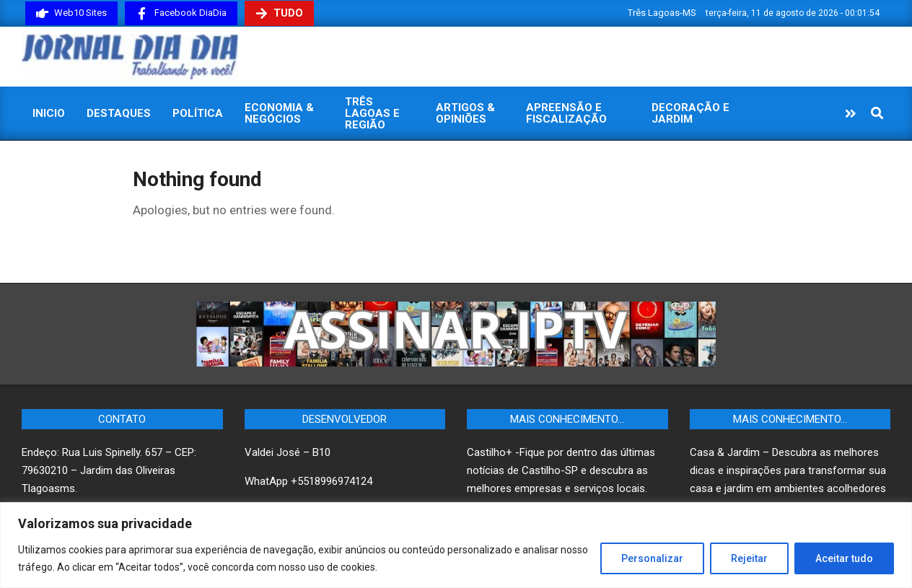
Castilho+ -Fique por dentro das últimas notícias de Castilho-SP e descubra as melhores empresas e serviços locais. (561, 470)
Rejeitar (749, 558)
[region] (456, 545)
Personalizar (652, 558)
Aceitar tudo (844, 558)
